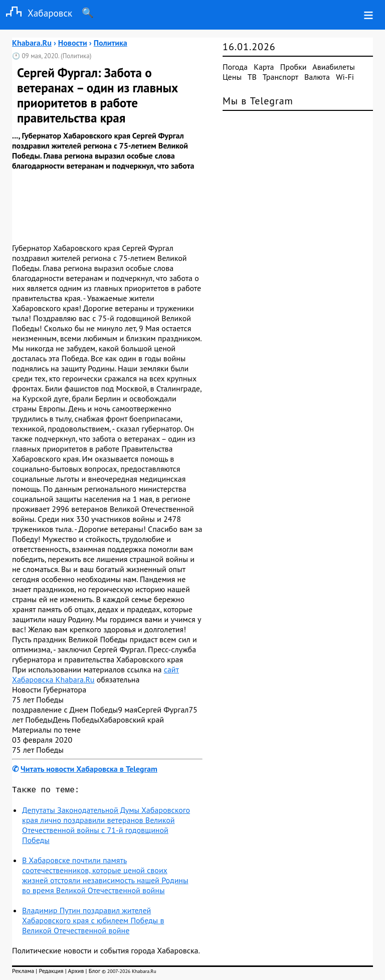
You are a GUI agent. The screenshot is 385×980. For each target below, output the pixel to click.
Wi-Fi (345, 77)
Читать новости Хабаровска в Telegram (89, 769)
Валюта (317, 77)
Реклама (23, 973)
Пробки (294, 67)
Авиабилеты (333, 67)
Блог (94, 973)
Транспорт (280, 77)
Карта (264, 67)
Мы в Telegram (258, 101)
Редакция (51, 973)
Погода (235, 67)
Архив (76, 973)
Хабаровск (36, 13)
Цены (232, 77)
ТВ (252, 77)
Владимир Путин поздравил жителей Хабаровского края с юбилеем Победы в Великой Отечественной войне (93, 922)
